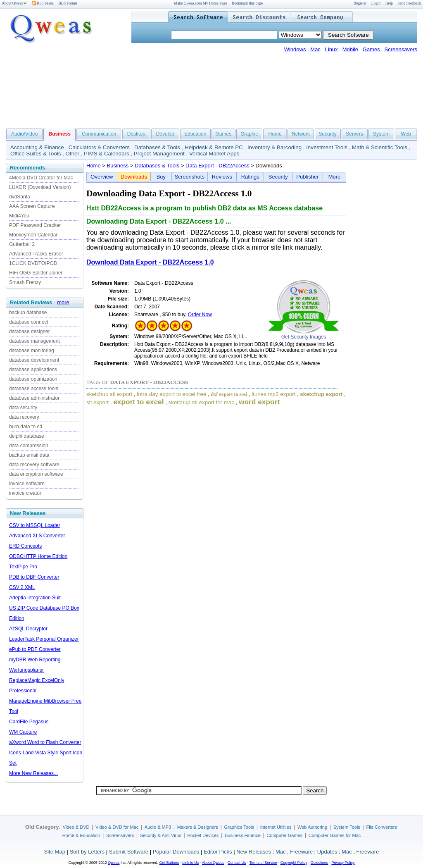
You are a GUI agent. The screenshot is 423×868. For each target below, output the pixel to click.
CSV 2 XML (22, 587)
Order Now (200, 315)
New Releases (254, 852)
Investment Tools (327, 147)
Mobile (350, 49)
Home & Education (81, 835)
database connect (29, 322)
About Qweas (14, 3)
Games (371, 49)
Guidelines (320, 863)
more (63, 302)
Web (406, 134)
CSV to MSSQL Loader (35, 525)
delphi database (27, 436)
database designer (30, 331)
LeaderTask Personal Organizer (44, 639)
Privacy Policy (343, 863)
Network (301, 134)
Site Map (55, 852)
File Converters (381, 827)
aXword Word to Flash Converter (45, 742)
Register (360, 3)
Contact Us (237, 863)
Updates (327, 852)
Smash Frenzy (25, 282)
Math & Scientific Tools (380, 147)
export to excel (138, 402)
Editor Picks (218, 852)
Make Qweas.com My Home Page (200, 3)
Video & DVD (76, 827)
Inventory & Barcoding (274, 147)
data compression (29, 446)
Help (389, 3)
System (381, 134)
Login (376, 3)
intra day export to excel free (171, 394)
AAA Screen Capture (32, 206)
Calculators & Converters (99, 147)
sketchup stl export (109, 394)
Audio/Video (25, 134)
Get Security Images (304, 337)
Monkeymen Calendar (33, 235)
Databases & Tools (157, 147)
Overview (102, 177)
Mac (315, 49)
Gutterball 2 (22, 244)
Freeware (301, 852)
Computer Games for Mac (335, 835)
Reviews (222, 177)
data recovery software (34, 465)
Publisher (307, 177)
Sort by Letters (87, 852)
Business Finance (243, 835)
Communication (99, 134)
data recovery (24, 417)
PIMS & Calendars (107, 154)
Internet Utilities (276, 827)
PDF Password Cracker (35, 225)
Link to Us (190, 863)
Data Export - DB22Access (217, 166)
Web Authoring (312, 827)
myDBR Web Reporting (35, 660)
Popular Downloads (176, 852)
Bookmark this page (247, 3)
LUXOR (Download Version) (40, 187)
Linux (332, 49)
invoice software (27, 484)
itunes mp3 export (273, 394)
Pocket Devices (203, 835)
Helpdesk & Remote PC (214, 147)
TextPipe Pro (23, 567)
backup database (28, 312)
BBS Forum (68, 3)
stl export (97, 402)
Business (118, 166)
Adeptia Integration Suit (35, 598)
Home (275, 134)
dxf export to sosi (229, 394)
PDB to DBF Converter (34, 577)
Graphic (249, 134)
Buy (161, 177)
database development (34, 360)
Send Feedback (410, 3)
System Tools (347, 827)
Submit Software (129, 852)
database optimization (33, 379)
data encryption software (36, 474)
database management (34, 341)
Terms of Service (263, 863)
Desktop (136, 134)
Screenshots (190, 177)
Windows (295, 49)
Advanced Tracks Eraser (36, 254)
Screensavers (401, 49)
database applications (33, 370)
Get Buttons (169, 863)
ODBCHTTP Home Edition (38, 556)
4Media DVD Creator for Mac (41, 178)
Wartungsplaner (26, 670)
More (335, 177)
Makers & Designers (198, 827)
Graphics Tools (239, 827)
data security (23, 408)
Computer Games (284, 835)
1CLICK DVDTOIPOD (33, 263)
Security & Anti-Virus (161, 835)
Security (327, 134)
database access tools (34, 389)
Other (72, 154)
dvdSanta (20, 197)
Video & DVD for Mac (117, 827)
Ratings (250, 177)
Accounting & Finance (37, 147)
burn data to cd (26, 427)
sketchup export (321, 394)
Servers (354, 134)
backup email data (29, 455)
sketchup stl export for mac (201, 402)
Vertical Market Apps (214, 154)
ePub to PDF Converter (35, 649)
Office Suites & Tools (36, 154)
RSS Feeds (43, 3)
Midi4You (19, 216)
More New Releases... (33, 773)
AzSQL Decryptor (28, 629)
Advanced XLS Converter (37, 536)
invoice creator (25, 493)
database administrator (34, 398)
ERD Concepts (25, 546)
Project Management (159, 154)
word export (259, 402)
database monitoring (32, 351)
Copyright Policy (294, 863)
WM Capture (23, 732)
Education (195, 134)
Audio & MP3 (158, 827)
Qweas (114, 863)
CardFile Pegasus (29, 722)
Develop (165, 134)
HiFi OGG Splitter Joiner (36, 273)
